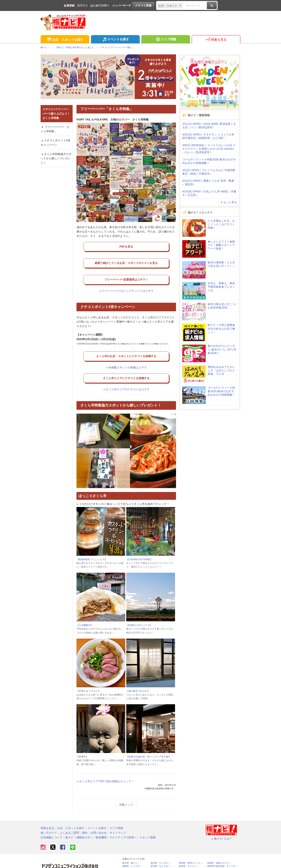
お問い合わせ (99, 821)
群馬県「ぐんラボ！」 (133, 858)
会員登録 (69, 5)
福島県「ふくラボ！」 (133, 855)
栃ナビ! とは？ (221, 827)
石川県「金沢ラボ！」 (133, 861)
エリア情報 (166, 40)
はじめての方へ (100, 5)
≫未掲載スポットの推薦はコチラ (126, 358)
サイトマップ (118, 821)
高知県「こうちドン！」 (219, 861)
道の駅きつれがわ (138, 680)
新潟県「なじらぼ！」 (161, 855)
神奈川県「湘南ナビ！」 (191, 858)
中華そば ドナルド (88, 680)
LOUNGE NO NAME (139, 548)
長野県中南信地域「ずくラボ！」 (223, 855)
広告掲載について (52, 826)
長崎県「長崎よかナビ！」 (220, 852)
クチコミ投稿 (143, 5)
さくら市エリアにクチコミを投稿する (126, 368)
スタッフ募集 (148, 826)
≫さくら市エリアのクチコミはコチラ (126, 378)
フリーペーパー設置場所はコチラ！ (126, 274)
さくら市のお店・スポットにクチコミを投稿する (126, 349)
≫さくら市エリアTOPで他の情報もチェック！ (105, 770)
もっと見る (228, 202)
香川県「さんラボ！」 (161, 858)
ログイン (83, 5)
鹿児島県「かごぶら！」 (162, 861)
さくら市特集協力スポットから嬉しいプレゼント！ (56, 158)
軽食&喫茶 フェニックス (92, 548)
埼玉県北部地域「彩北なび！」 (191, 862)
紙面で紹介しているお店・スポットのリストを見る (126, 260)
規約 (85, 821)
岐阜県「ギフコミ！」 (190, 855)
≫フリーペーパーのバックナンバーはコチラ (126, 283)
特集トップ (126, 793)
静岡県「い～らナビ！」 (219, 858)
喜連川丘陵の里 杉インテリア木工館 (149, 745)
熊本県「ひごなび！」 (161, 852)
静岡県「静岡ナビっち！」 (192, 852)
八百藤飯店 (85, 614)
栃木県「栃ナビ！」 (132, 852)
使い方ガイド (49, 821)
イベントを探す (115, 40)
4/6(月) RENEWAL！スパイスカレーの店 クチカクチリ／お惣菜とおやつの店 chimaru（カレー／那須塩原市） (209, 149)
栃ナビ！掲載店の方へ (79, 826)
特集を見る (216, 40)
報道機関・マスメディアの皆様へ (116, 826)
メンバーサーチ (122, 5)
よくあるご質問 (69, 821)
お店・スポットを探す (65, 40)
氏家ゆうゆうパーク (139, 614)
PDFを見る (126, 246)
